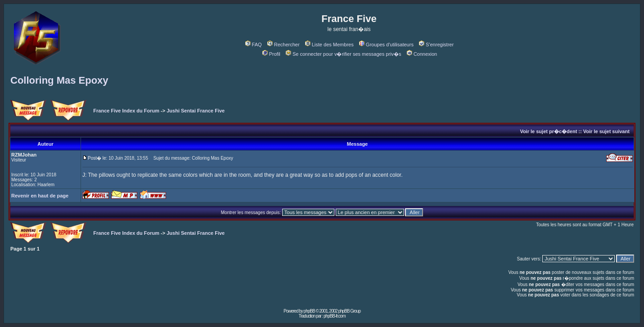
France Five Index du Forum (126, 111)
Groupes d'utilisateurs (386, 45)
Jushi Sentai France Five (196, 111)
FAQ (254, 45)
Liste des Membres (329, 45)
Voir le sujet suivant (606, 131)
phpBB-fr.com (335, 316)
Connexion (422, 54)
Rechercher (284, 45)
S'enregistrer (436, 45)
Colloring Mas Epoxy (59, 80)
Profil (271, 54)
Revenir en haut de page (40, 196)
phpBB (309, 311)
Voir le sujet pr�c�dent (548, 131)
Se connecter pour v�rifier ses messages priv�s (343, 54)
